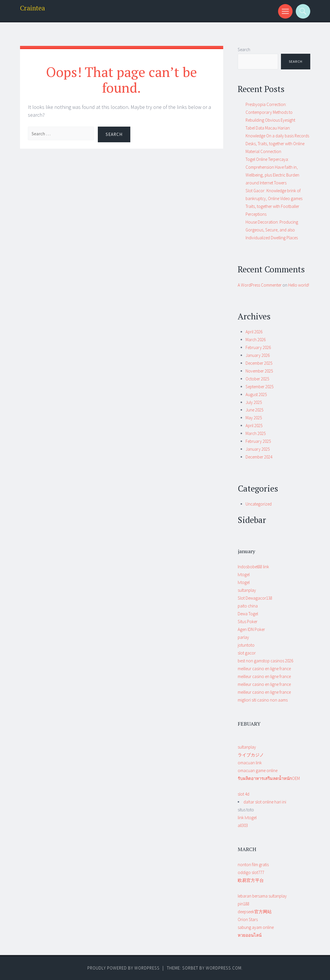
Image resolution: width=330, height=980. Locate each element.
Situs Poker (248, 622)
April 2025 (254, 426)
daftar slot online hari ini (265, 802)
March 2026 (256, 340)
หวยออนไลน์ (250, 935)
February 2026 (258, 347)
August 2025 (256, 394)
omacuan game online (258, 770)
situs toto (247, 818)
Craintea (33, 8)
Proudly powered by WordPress (123, 968)
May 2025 (254, 418)
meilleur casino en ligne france (264, 669)
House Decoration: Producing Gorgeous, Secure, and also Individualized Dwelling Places (272, 230)
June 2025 (254, 410)
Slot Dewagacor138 (255, 598)
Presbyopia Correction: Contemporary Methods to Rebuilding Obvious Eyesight (270, 112)
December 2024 (259, 457)
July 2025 (254, 402)
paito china (248, 606)
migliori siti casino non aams (263, 700)
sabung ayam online (256, 927)
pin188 (244, 904)
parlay (243, 637)
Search (244, 50)
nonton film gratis (253, 865)
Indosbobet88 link (253, 567)
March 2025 (256, 433)
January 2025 (258, 449)
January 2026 (258, 355)
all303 (243, 825)
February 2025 (258, 441)
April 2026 (254, 332)
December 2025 (259, 363)
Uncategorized (259, 504)
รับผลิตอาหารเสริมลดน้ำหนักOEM (269, 778)
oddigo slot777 (251, 872)
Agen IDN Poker (251, 629)
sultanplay (247, 590)
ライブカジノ (251, 755)
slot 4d (244, 794)
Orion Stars (248, 919)
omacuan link (250, 763)
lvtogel (244, 574)
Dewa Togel (248, 614)
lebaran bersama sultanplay (262, 896)
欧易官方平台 (251, 880)
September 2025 (259, 387)
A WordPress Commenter (260, 285)
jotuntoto (246, 645)
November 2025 (259, 371)
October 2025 (257, 379)
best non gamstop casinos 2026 (265, 661)
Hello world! (299, 285)
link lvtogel (247, 818)
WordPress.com (224, 968)
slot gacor (247, 653)
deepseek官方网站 (255, 912)
